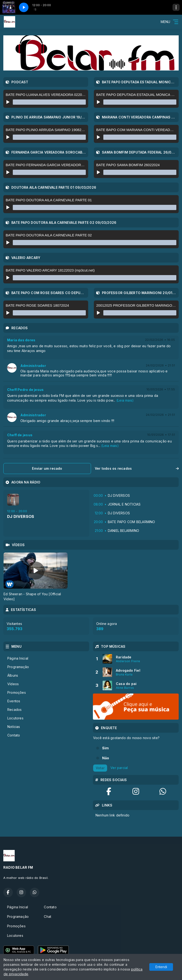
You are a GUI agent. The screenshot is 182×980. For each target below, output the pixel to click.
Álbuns (13, 675)
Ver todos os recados (137, 468)
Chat (48, 917)
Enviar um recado (47, 468)
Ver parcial (119, 768)
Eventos (14, 701)
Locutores (15, 718)
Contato (14, 735)
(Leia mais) (125, 400)
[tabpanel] (36, 577)
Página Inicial (18, 658)
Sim (106, 748)
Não (106, 758)
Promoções (17, 692)
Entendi (161, 967)
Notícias (14, 727)
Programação (18, 667)
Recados (14, 710)
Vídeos (13, 684)
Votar (100, 768)
